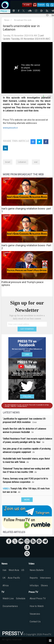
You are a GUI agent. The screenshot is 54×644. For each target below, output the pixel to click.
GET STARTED (27, 329)
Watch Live (8, 598)
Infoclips (34, 585)
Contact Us (35, 622)
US (23, 570)
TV (3, 592)
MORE (27, 500)
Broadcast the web (23, 20)
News (7, 20)
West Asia (14, 570)
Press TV (33, 592)
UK (4, 578)
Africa (6, 585)
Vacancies (35, 614)
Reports (34, 578)
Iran (4, 570)
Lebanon (22, 162)
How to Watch (37, 606)
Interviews (45, 578)
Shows (44, 585)
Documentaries (10, 606)
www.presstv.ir (10, 128)
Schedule (21, 598)
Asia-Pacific (14, 578)
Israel (8, 162)
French (41, 5)
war (36, 162)
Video (31, 564)
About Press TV (38, 598)
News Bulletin (37, 570)
